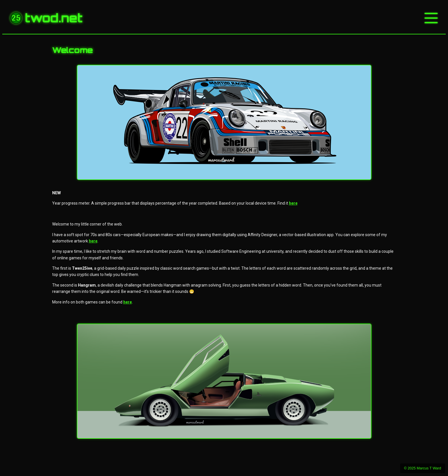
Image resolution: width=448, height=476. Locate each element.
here (293, 203)
